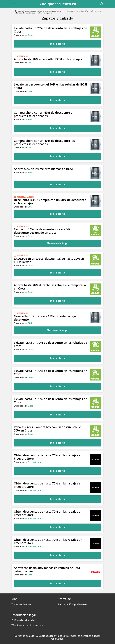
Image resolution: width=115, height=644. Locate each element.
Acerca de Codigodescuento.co (75, 604)
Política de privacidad (24, 620)
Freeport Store (35, 462)
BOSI (30, 63)
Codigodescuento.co (58, 4)
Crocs (30, 35)
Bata (30, 575)
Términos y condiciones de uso (29, 625)
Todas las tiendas (21, 604)
